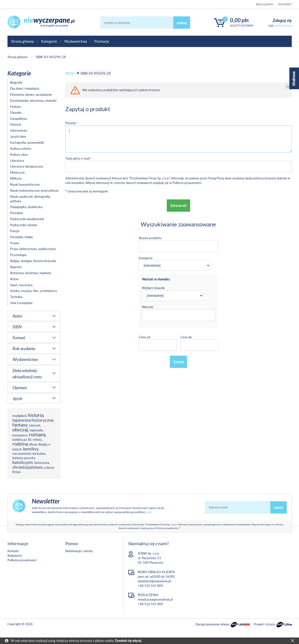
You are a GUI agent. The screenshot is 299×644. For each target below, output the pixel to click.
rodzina (20, 444)
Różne (14, 279)
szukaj (182, 23)
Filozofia (16, 113)
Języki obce (18, 136)
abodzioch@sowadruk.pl (154, 581)
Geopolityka (19, 119)
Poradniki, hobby (22, 237)
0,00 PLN (239, 20)
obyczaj (20, 430)
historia (36, 415)
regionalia (36, 430)
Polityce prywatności (187, 183)
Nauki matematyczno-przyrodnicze (34, 190)
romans (37, 434)
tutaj (148, 512)
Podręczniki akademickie (27, 219)
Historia (16, 124)
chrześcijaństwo (27, 467)
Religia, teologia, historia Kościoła (33, 261)
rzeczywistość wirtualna (29, 454)
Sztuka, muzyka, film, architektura (33, 291)
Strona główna (23, 41)
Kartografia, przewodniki (27, 142)
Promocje (102, 41)
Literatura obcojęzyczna (27, 166)
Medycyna (17, 172)
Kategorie (49, 41)
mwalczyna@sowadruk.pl (155, 599)
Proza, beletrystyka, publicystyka (33, 249)
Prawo (15, 243)
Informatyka (19, 130)
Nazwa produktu (150, 238)
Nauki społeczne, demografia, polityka (30, 199)
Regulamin (265, 4)
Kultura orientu (21, 149)
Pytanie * (72, 123)
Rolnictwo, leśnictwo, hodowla (31, 273)
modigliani (19, 416)
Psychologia (18, 255)
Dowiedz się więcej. (128, 641)
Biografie (16, 82)
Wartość (148, 307)
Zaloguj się (282, 20)
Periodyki (17, 213)
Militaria (16, 178)
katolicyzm (23, 462)
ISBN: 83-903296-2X (93, 73)
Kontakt (285, 4)
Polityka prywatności (22, 560)
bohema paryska (24, 458)
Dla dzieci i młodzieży (25, 88)
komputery (20, 435)
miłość (37, 440)
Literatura (17, 161)
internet (35, 425)
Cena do (186, 337)
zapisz (279, 507)
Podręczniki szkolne (24, 225)
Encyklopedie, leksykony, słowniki (33, 101)
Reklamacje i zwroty (79, 551)
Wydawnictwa (76, 41)
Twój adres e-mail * (78, 158)
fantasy (20, 425)
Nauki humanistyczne (25, 184)
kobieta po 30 (22, 440)
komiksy (31, 449)
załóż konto (283, 25)
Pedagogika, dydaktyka (26, 207)
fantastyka (42, 463)
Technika (16, 297)
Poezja (15, 231)
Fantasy (16, 107)
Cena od (144, 337)
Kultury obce (19, 155)
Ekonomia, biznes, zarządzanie (31, 95)
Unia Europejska (21, 303)
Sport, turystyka (21, 285)
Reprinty (16, 267)
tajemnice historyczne (33, 420)
